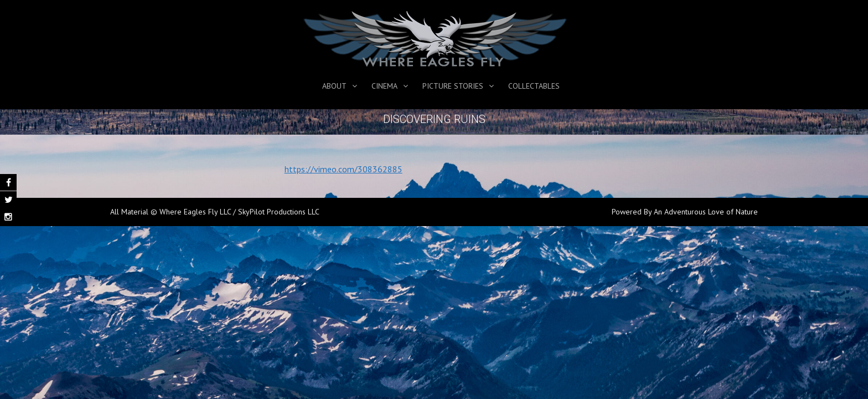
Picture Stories (453, 86)
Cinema (384, 86)
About (334, 86)
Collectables (534, 86)
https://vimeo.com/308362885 (343, 169)
